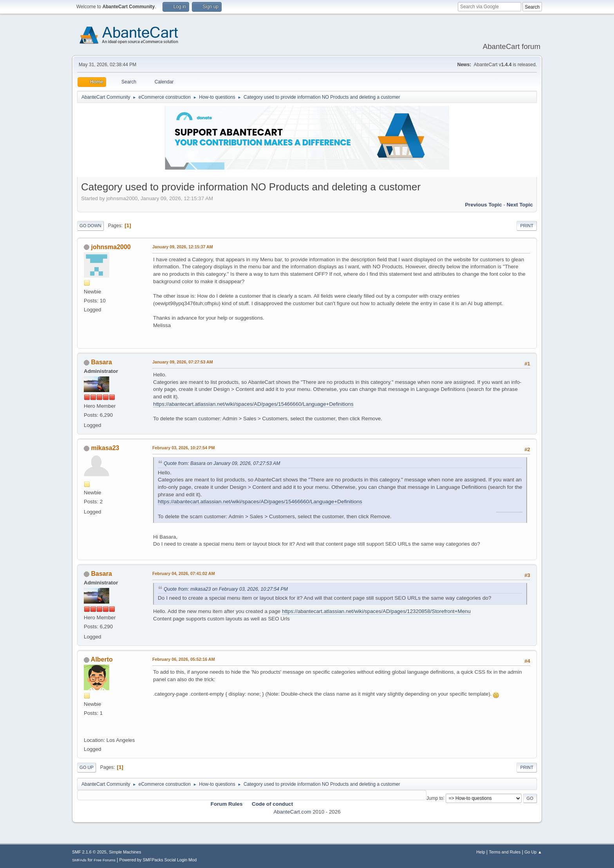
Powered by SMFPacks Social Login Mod (158, 860)
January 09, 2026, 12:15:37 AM (183, 247)
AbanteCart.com (292, 812)
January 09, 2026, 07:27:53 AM (183, 362)
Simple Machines (125, 852)
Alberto (102, 659)
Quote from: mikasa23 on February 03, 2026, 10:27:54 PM (226, 589)
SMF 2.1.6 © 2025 (89, 852)
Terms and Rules (505, 852)
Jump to (435, 798)
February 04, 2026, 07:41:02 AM (184, 573)
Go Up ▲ (533, 852)
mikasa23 (105, 448)
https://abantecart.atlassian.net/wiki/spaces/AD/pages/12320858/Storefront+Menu (376, 611)
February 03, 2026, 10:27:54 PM (183, 448)
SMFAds (79, 860)
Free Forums (105, 860)
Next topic (520, 205)
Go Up (87, 767)
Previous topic (483, 205)
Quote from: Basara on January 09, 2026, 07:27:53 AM (222, 463)
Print (527, 226)
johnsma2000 (111, 247)
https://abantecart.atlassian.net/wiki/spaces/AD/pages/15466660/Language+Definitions (253, 404)
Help (481, 852)
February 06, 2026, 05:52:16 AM (184, 659)
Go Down (90, 226)
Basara (101, 362)
